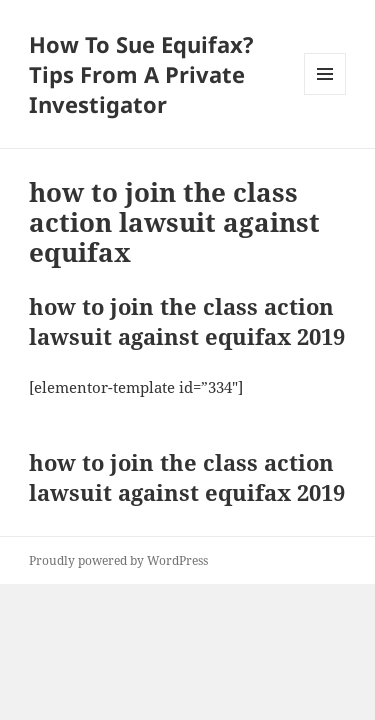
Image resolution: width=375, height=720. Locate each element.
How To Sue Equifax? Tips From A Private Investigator (141, 74)
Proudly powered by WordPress (118, 560)
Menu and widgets (325, 94)
